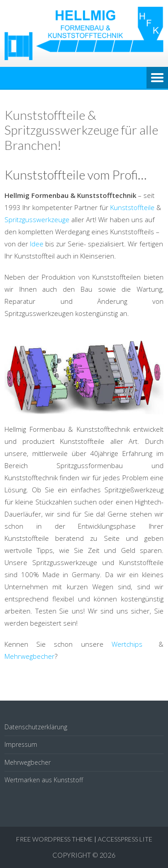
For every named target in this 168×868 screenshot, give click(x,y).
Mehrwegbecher (30, 656)
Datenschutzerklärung (36, 727)
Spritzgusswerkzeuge (38, 219)
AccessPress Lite (125, 839)
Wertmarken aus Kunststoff (44, 780)
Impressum (21, 744)
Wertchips (135, 644)
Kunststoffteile (133, 207)
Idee (38, 244)
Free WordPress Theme (54, 839)
